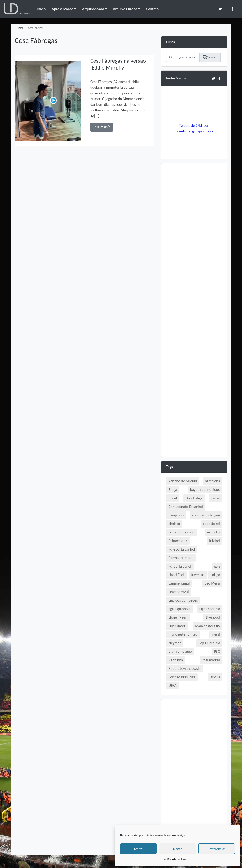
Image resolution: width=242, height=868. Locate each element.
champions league (206, 515)
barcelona (212, 481)
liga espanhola (179, 609)
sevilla (215, 677)
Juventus (198, 575)
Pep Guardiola (209, 643)
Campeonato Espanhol (186, 507)
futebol (214, 541)
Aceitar (138, 849)
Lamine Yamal (179, 583)
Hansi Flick (177, 575)
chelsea (174, 524)
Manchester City (207, 626)
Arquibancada (93, 9)
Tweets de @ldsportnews (194, 131)
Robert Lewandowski (184, 668)
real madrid (211, 660)
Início (41, 9)
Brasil (173, 498)
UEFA (173, 685)
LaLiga (215, 575)
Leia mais (102, 127)
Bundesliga (194, 498)
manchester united (183, 634)
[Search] (183, 57)
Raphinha (176, 660)
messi (216, 634)
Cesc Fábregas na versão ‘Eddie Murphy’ (118, 64)
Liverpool (213, 617)
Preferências (217, 849)
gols (217, 566)
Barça (173, 490)
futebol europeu (181, 558)
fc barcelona (178, 541)
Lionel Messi (178, 617)
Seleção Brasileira (182, 677)
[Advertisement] (194, 239)
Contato (152, 9)
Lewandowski (179, 592)
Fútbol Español (180, 566)
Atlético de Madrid (183, 481)
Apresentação (63, 9)
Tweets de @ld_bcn (194, 126)
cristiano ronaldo (181, 532)
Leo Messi (212, 583)
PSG (217, 651)
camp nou (176, 515)
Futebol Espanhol (182, 549)
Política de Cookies (175, 859)
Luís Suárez (177, 626)
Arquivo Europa (125, 9)
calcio (216, 498)
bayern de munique (205, 490)
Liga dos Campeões (183, 600)
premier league (180, 651)
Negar (177, 849)
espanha (214, 532)
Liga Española (210, 609)
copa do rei (212, 524)
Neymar (175, 643)
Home (20, 28)
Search (210, 57)
